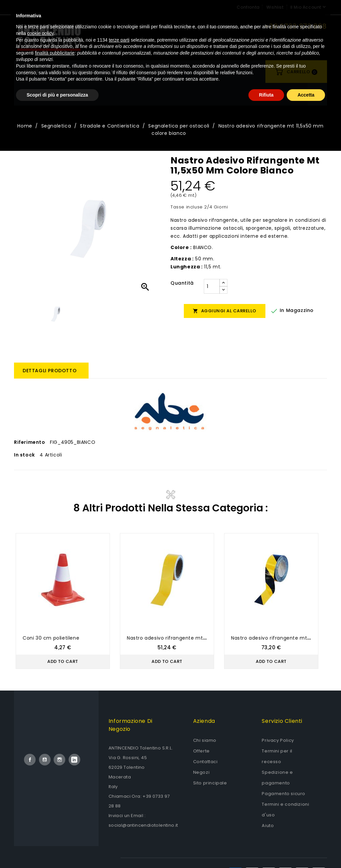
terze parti (119, 795)
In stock (24, 455)
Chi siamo (205, 740)
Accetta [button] (306, 850)
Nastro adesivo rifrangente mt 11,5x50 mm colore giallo (195, 638)
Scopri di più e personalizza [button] (57, 850)
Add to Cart (63, 661)
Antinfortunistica (75, 71)
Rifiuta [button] (266, 850)
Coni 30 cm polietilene (51, 638)
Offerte (201, 751)
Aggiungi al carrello (225, 311)
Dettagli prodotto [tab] (50, 371)
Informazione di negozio (131, 725)
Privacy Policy (278, 740)
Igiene (31, 71)
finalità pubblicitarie (55, 808)
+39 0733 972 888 (296, 26)
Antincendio (126, 71)
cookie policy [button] (40, 788)
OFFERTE (207, 71)
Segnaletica (170, 71)
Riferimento (30, 442)
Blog (234, 71)
